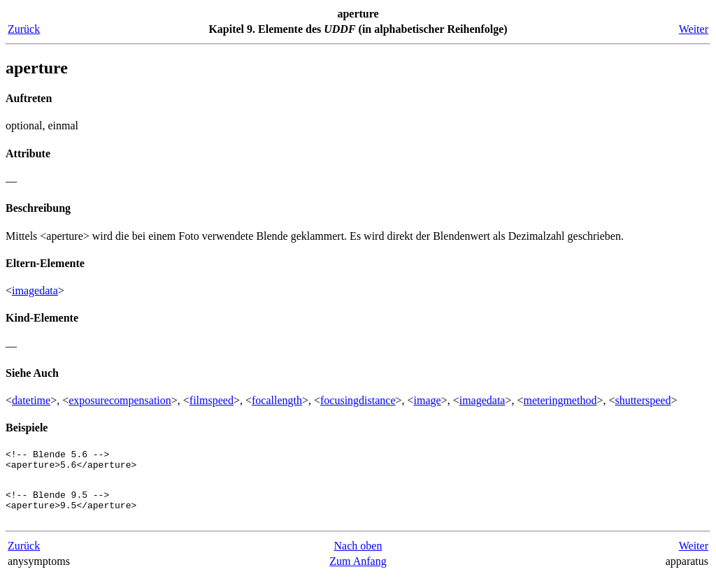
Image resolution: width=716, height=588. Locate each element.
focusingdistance (358, 400)
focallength (277, 400)
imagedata (35, 291)
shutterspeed (643, 400)
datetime (31, 400)
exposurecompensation (120, 400)
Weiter (694, 29)
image (428, 400)
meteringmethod (560, 400)
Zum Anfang (358, 574)
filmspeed (212, 400)
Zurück (24, 29)
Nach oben (358, 558)
